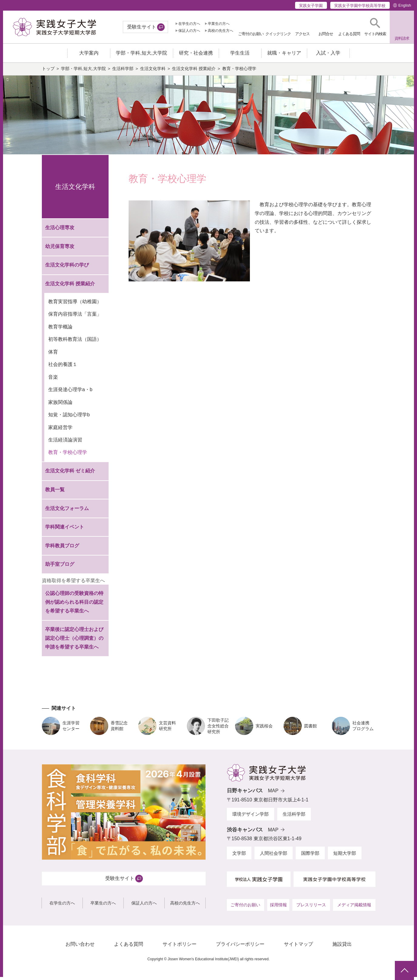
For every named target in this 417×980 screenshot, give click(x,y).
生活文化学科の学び (67, 268)
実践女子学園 (311, 6)
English (405, 5)
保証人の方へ (189, 31)
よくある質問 (129, 947)
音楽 (53, 380)
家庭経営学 (60, 430)
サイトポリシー (180, 947)
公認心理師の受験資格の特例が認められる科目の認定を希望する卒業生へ (74, 605)
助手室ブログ (60, 567)
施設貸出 (342, 947)
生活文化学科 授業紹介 (194, 72)
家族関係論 (60, 405)
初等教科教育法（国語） (75, 342)
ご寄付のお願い (245, 908)
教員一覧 (55, 493)
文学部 (239, 856)
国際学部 (310, 856)
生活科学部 (123, 72)
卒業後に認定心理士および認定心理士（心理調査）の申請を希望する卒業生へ (74, 641)
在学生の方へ (189, 24)
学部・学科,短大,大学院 (83, 72)
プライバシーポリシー (240, 947)
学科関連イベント (65, 530)
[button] (375, 27)
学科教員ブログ (62, 548)
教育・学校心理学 (68, 455)
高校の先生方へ (220, 31)
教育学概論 (60, 330)
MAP (273, 794)
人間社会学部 (274, 856)
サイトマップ (298, 947)
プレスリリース (311, 908)
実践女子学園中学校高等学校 (360, 6)
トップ (48, 72)
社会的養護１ (63, 367)
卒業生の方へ (219, 24)
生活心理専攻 (60, 231)
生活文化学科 (153, 72)
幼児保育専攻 (60, 249)
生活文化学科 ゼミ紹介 (70, 474)
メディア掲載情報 (354, 908)
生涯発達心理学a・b (70, 393)
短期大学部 (345, 856)
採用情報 (278, 908)
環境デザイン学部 (251, 817)
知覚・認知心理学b (69, 418)
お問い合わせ (80, 947)
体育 (53, 355)
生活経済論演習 (65, 443)
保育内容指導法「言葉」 (75, 317)
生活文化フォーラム (67, 511)
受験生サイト (142, 27)
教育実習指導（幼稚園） (75, 305)
